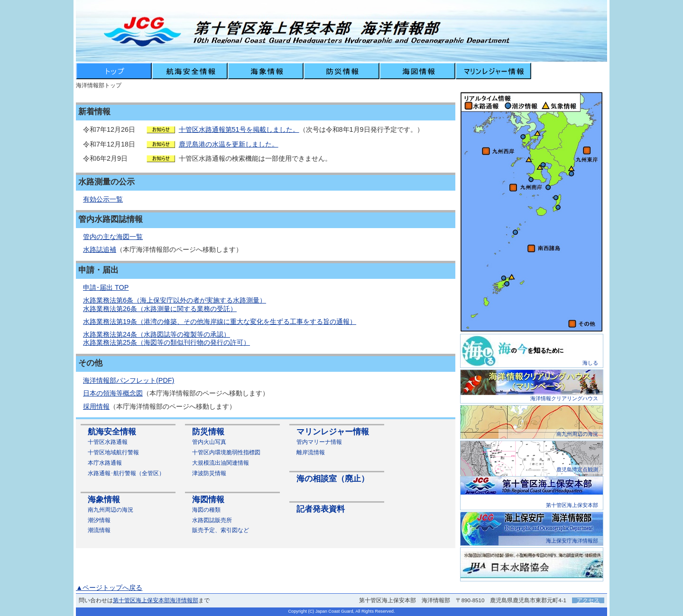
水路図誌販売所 (212, 520)
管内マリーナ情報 (319, 442)
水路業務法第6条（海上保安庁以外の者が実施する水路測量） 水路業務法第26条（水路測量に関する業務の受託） (175, 304)
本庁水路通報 (105, 463)
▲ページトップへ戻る (109, 588)
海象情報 (104, 500)
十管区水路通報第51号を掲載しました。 (239, 129)
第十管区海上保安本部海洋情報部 (156, 600)
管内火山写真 (209, 442)
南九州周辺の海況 (111, 510)
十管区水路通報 (108, 442)
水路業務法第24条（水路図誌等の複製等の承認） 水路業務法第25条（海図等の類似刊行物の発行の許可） (166, 338)
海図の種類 (206, 510)
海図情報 (208, 500)
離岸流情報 (311, 452)
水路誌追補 (100, 249)
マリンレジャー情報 (333, 432)
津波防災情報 (209, 473)
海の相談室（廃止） (333, 479)
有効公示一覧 (103, 199)
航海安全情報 (112, 432)
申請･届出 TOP (106, 287)
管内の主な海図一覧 (113, 237)
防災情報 (208, 432)
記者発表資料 (321, 509)
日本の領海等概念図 (113, 393)
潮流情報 (99, 530)
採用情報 (96, 406)
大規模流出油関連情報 (221, 463)
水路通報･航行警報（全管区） (126, 473)
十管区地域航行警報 (113, 452)
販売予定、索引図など (221, 530)
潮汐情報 (99, 520)
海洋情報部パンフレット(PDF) (129, 380)
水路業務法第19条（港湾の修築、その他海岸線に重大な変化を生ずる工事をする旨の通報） (220, 322)
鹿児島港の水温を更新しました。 (229, 144)
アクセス (588, 600)
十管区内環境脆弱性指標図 (226, 452)
